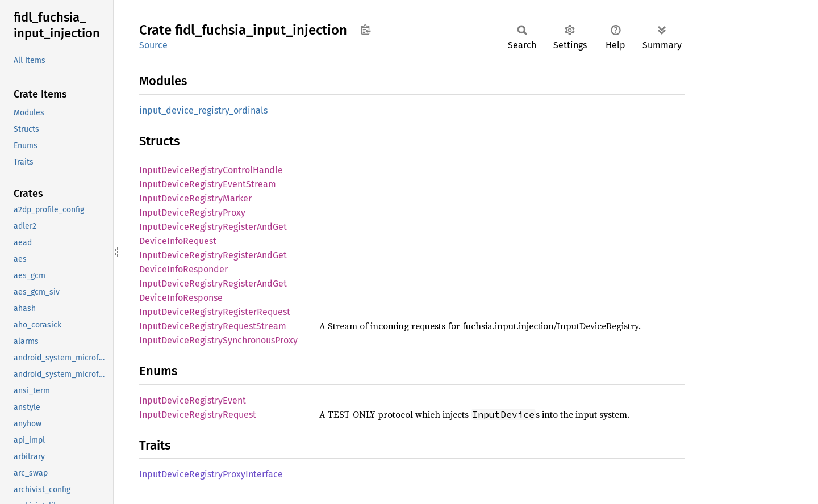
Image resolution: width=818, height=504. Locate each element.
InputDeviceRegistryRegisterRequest (215, 312)
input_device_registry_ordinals (203, 110)
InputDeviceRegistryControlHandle (211, 170)
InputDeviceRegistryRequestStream (213, 326)
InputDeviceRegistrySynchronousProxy (218, 340)
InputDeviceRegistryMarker (195, 198)
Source (153, 45)
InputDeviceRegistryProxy (192, 213)
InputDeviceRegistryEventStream (208, 184)
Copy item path (366, 30)
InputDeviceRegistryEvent (193, 400)
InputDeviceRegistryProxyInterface (211, 474)
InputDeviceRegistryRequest (198, 415)
